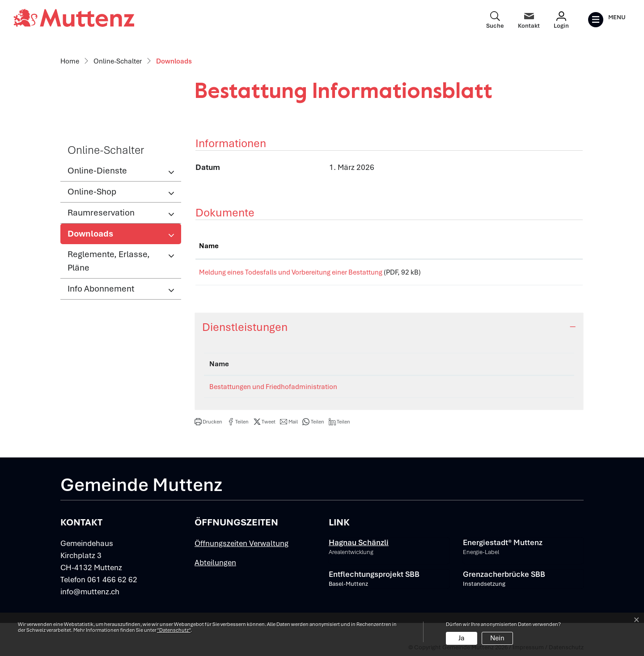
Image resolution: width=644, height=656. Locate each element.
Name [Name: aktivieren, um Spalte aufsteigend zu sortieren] (209, 246)
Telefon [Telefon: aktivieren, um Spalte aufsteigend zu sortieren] (520, 367)
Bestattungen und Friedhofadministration (273, 390)
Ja (462, 638)
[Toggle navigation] (607, 20)
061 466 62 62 (112, 583)
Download (553, 274)
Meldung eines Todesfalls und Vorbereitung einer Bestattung (291, 272)
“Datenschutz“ (174, 630)
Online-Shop (92, 192)
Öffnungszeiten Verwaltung (241, 546)
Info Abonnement (101, 289)
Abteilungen (215, 566)
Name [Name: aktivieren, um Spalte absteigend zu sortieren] (219, 367)
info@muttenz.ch (90, 595)
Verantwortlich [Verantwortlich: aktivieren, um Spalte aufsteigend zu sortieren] (413, 367)
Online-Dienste (97, 171)
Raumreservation (101, 213)
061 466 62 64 (530, 390)
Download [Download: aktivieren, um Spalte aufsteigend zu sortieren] (542, 246)
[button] (208, 425)
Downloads (97, 236)
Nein (497, 638)
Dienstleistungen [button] (245, 330)
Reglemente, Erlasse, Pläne (109, 261)
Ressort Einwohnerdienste (430, 390)
